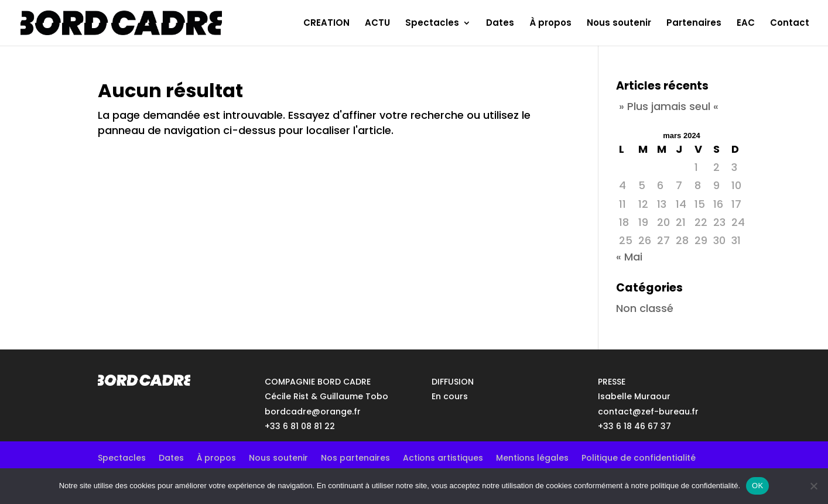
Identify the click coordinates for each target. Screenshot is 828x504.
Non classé (645, 308)
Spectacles (432, 24)
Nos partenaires (355, 457)
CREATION (326, 24)
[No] (813, 486)
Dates (500, 24)
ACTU (377, 24)
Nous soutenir (619, 24)
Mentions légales (532, 457)
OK (757, 486)
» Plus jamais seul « (669, 106)
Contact (790, 24)
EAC (746, 24)
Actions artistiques (443, 457)
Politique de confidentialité (639, 457)
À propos (550, 24)
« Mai (629, 257)
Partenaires (694, 24)
